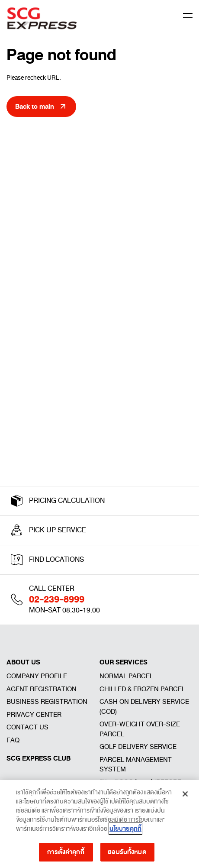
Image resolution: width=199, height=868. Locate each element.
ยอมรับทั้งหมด (127, 855)
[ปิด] (185, 797)
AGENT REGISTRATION (42, 689)
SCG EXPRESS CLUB (39, 758)
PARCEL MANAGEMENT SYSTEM (136, 765)
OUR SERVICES (124, 662)
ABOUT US (23, 662)
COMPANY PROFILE (37, 676)
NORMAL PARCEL (126, 676)
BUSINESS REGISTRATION (47, 702)
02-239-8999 (57, 599)
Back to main (35, 107)
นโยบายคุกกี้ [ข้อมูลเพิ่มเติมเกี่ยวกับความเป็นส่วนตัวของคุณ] (125, 832)
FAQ (13, 740)
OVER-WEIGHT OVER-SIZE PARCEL (140, 729)
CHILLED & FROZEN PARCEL (142, 689)
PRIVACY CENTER (34, 715)
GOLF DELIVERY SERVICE (138, 747)
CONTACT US (27, 727)
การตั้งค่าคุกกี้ (66, 855)
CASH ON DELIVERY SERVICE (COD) (144, 707)
